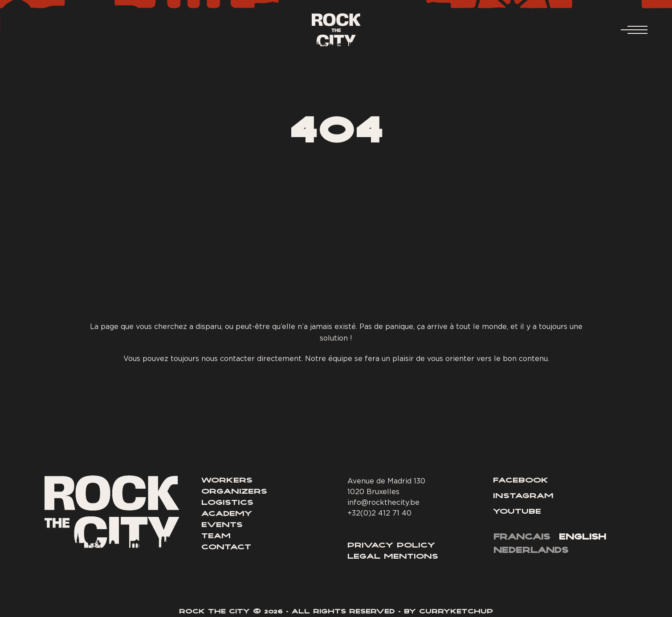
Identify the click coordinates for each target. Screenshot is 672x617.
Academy (227, 514)
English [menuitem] (582, 538)
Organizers (234, 492)
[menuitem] (522, 538)
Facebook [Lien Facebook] (521, 481)
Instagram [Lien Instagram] (523, 496)
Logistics (227, 503)
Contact (226, 548)
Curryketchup (456, 612)
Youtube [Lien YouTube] (517, 512)
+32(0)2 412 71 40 (379, 513)
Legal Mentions (393, 557)
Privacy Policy (391, 546)
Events (222, 525)
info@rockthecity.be (383, 502)
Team (216, 536)
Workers (227, 481)
